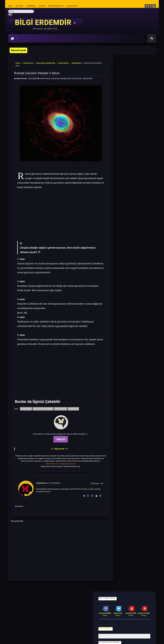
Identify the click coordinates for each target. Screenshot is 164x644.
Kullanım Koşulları (56, 6)
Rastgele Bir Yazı (132, 337)
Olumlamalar (88, 603)
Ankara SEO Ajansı (148, 640)
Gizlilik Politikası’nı (67, 631)
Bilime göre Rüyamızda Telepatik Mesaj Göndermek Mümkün (136, 239)
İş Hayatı (58, 603)
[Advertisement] (57, 213)
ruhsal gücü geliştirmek (46, 62)
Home (18, 62)
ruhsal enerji (28, 62)
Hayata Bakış (32, 603)
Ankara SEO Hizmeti (134, 640)
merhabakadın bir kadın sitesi (20, 619)
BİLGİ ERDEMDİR (44, 22)
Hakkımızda (31, 6)
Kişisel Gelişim (16, 603)
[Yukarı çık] (82, 626)
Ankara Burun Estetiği (118, 640)
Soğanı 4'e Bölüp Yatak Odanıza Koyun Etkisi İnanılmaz (136, 155)
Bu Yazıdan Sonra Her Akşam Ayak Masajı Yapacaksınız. (135, 223)
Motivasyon (72, 603)
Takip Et (57, 441)
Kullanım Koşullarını (48, 631)
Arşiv (10, 6)
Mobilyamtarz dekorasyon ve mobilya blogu (26, 621)
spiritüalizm (77, 62)
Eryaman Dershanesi (103, 640)
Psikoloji (46, 603)
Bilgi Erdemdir (56, 450)
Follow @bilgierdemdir (123, 328)
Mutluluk (102, 603)
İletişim (42, 6)
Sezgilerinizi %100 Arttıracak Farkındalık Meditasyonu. (136, 254)
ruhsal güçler (64, 62)
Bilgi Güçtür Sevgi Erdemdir (130, 115)
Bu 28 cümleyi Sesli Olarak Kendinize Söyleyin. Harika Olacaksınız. (138, 139)
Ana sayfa (19, 6)
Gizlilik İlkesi (72, 6)
